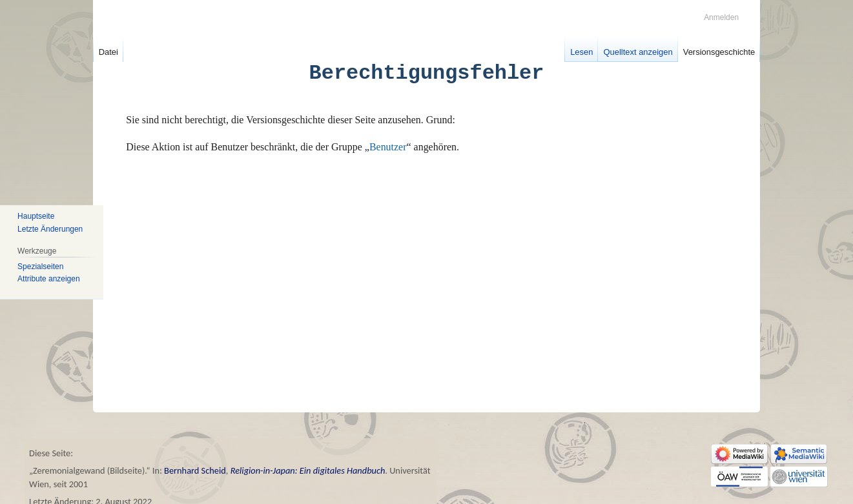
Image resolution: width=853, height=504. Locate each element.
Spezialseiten (40, 267)
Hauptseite (36, 216)
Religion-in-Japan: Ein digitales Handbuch (308, 470)
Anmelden (721, 17)
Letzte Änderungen (50, 229)
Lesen (581, 52)
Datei (108, 52)
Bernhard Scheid (195, 470)
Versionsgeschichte (719, 52)
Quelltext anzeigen (638, 52)
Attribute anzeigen (48, 279)
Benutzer (388, 147)
